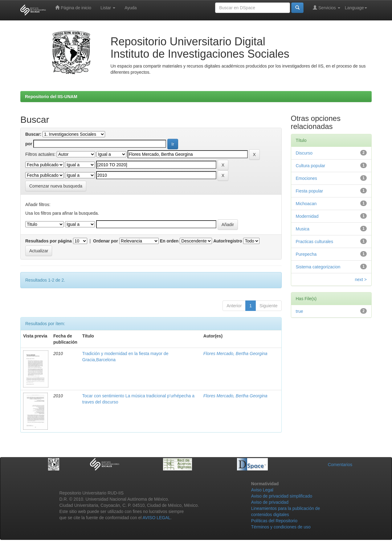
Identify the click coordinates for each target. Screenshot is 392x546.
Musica (303, 229)
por (29, 144)
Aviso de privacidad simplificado (282, 496)
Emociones (306, 178)
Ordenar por (106, 241)
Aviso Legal (262, 490)
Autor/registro (228, 241)
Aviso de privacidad (270, 502)
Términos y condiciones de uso (281, 527)
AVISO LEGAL (157, 518)
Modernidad (307, 216)
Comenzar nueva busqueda (56, 186)
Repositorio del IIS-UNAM (51, 97)
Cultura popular (311, 166)
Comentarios (340, 465)
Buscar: (33, 134)
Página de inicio (73, 8)
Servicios (327, 8)
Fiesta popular (310, 191)
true (300, 311)
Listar (108, 8)
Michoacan (306, 204)
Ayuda (131, 8)
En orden (169, 241)
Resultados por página (49, 241)
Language (356, 8)
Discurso (304, 153)
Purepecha (306, 254)
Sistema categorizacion (318, 267)
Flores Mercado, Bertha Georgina (235, 354)
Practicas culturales (314, 242)
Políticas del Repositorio (274, 521)
